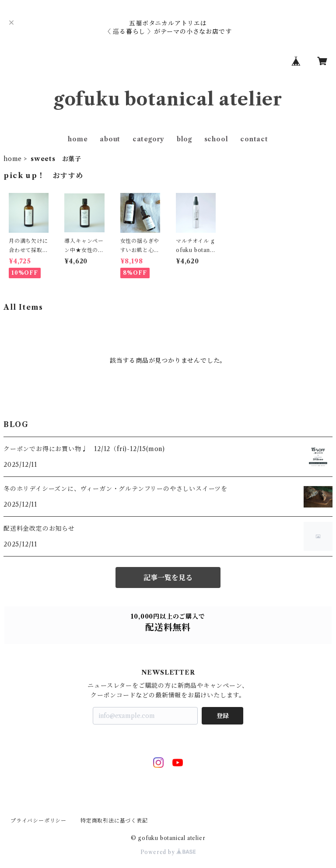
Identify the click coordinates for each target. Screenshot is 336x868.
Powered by (168, 852)
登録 (223, 716)
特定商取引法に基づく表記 (114, 821)
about (110, 139)
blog (184, 139)
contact (254, 139)
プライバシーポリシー (38, 821)
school (216, 139)
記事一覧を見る (168, 577)
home (78, 139)
